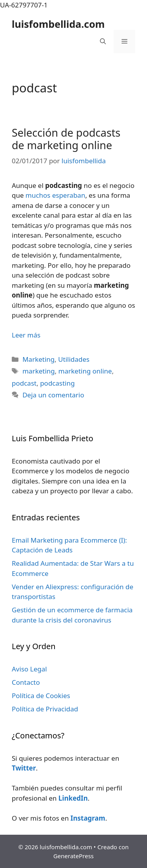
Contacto (26, 682)
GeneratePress (73, 856)
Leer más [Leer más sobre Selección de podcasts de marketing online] (26, 335)
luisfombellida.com (58, 24)
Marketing (38, 359)
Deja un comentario (53, 395)
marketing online (85, 371)
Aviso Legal (29, 669)
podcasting (57, 383)
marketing (39, 371)
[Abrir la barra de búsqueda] (103, 42)
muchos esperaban (55, 195)
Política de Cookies (41, 696)
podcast (24, 383)
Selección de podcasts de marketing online (66, 139)
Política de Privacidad (45, 709)
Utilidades (74, 359)
